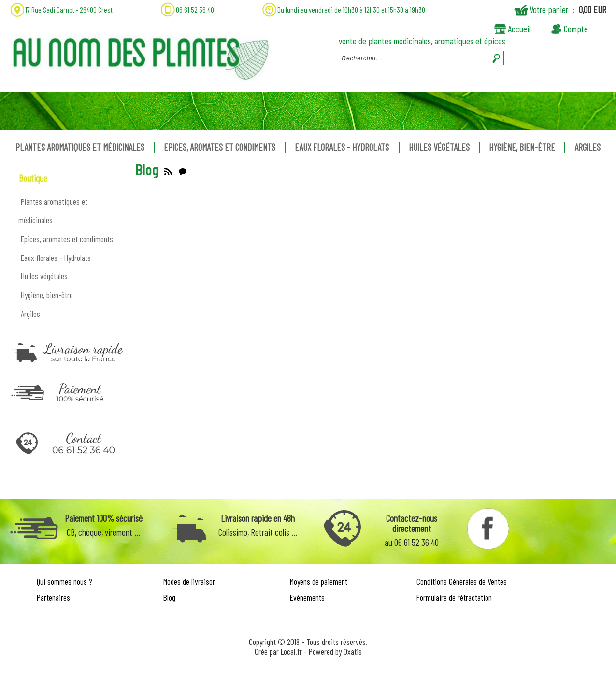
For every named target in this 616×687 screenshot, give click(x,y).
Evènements (307, 597)
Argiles (587, 147)
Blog (169, 597)
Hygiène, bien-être (522, 147)
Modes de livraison (190, 581)
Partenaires (53, 597)
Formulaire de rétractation (454, 597)
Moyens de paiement (319, 581)
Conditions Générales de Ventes (462, 581)
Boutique (33, 178)
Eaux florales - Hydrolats (342, 147)
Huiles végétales (439, 147)
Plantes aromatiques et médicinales (80, 147)
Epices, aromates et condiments (220, 147)
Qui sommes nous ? (64, 581)
